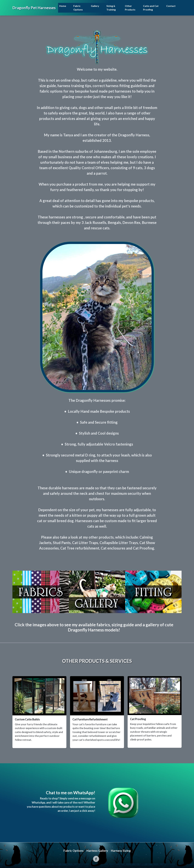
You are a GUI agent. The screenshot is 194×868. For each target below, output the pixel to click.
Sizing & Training (111, 8)
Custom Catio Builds (27, 719)
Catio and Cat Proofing (151, 8)
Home (63, 6)
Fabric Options (78, 8)
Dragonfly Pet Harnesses (34, 8)
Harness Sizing (121, 851)
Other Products (130, 8)
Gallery (95, 6)
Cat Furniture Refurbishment (90, 719)
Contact (171, 6)
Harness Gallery (97, 851)
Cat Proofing (138, 719)
